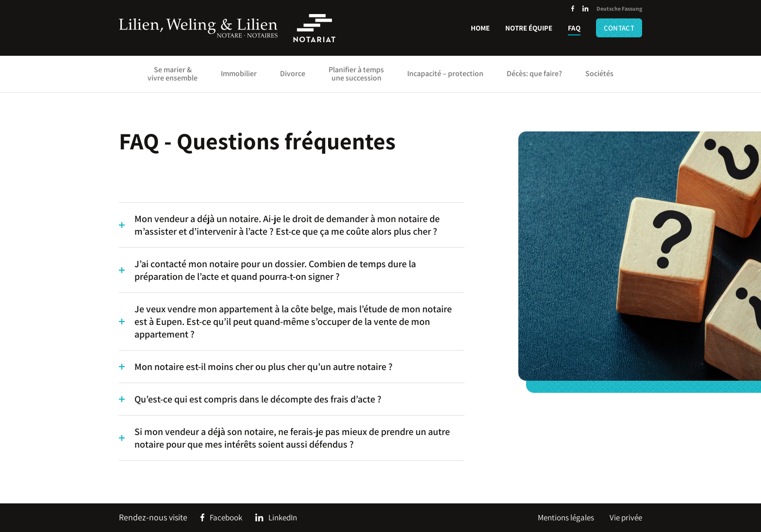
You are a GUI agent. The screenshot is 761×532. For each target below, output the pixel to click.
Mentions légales (566, 517)
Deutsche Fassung (619, 8)
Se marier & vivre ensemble (173, 74)
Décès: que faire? (534, 73)
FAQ (574, 28)
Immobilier (239, 73)
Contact (619, 28)
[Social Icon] (573, 9)
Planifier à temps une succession (356, 74)
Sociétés (599, 73)
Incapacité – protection (445, 73)
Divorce (293, 73)
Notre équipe (529, 28)
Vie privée (626, 517)
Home (480, 28)
